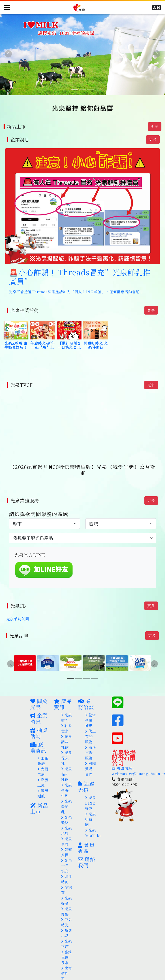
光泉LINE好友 (91, 792)
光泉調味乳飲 (67, 731)
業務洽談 (86, 693)
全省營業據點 (91, 710)
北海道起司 (67, 963)
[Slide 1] (75, 89)
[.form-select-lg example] (44, 516)
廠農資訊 (38, 736)
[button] (158, 7)
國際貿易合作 (91, 758)
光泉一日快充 (67, 855)
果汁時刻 (67, 868)
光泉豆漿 (67, 831)
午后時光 (67, 911)
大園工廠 (43, 761)
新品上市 (39, 797)
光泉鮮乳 (67, 707)
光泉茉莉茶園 (18, 610)
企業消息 (39, 708)
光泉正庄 (67, 933)
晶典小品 (67, 922)
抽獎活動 (39, 722)
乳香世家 (67, 718)
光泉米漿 (67, 820)
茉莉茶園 (67, 841)
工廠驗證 (43, 750)
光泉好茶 (67, 890)
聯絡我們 (87, 851)
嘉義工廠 (43, 772)
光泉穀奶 (67, 809)
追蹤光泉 (86, 776)
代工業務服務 (91, 726)
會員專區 (86, 837)
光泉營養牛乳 (67, 780)
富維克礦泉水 (67, 946)
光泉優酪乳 (67, 796)
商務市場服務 (91, 742)
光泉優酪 (67, 901)
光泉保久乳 (67, 747)
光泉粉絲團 (91, 808)
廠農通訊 (43, 782)
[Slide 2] (83, 89)
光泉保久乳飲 (67, 763)
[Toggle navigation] (6, 7)
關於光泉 (39, 693)
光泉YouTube (93, 822)
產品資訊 (63, 693)
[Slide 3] (91, 89)
